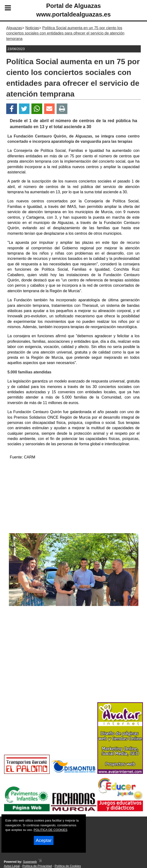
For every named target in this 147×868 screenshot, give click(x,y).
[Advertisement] (73, 497)
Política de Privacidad (37, 866)
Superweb (30, 862)
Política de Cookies (68, 866)
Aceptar (44, 840)
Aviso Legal (12, 866)
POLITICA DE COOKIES (50, 830)
